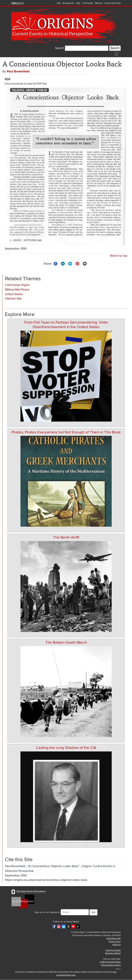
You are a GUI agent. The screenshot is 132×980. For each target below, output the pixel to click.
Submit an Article (113, 950)
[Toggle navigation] (116, 54)
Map (78, 3)
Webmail (99, 3)
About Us (117, 945)
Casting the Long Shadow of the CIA (66, 748)
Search (60, 48)
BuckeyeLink (69, 3)
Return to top (119, 256)
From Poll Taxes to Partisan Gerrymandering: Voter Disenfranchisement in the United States (66, 325)
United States (14, 294)
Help (59, 3)
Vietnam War (13, 299)
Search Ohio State (113, 3)
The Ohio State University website (18, 3)
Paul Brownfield (18, 71)
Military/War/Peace (17, 290)
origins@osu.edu (114, 938)
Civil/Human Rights (17, 285)
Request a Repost (113, 953)
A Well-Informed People (110, 962)
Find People (88, 3)
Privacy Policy (115, 942)
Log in (118, 969)
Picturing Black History (111, 965)
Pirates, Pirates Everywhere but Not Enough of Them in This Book (66, 432)
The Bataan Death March (66, 642)
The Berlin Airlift (66, 537)
